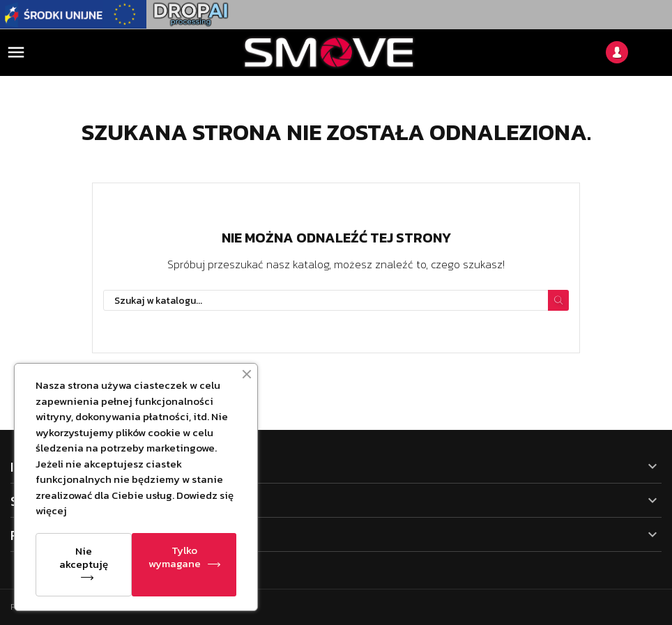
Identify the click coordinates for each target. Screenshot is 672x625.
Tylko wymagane (175, 557)
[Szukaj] (336, 300)
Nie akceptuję (84, 557)
